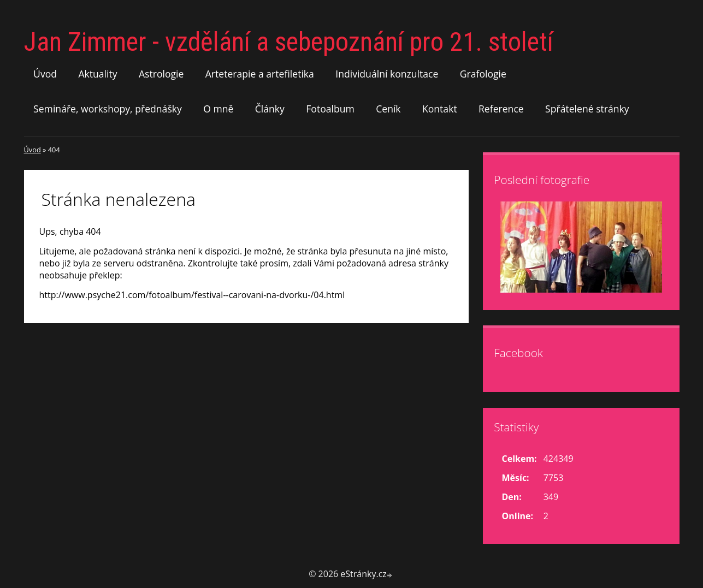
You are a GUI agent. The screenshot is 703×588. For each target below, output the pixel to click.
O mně (218, 109)
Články (270, 109)
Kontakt (440, 109)
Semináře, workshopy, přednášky (108, 109)
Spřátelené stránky (587, 109)
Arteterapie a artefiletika (260, 74)
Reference (501, 109)
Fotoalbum (330, 109)
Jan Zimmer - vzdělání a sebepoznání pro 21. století (289, 42)
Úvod (45, 74)
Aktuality (98, 74)
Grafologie (483, 74)
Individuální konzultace (387, 74)
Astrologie (161, 74)
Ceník (388, 109)
